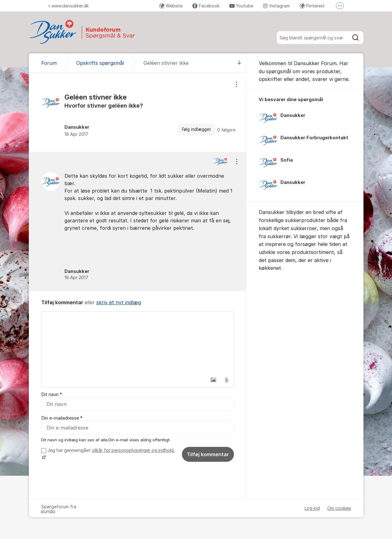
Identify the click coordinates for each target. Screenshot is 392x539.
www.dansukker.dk (68, 6)
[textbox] (138, 343)
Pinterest (312, 6)
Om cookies (339, 508)
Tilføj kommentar (208, 454)
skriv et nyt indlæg (119, 302)
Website (171, 6)
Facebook (206, 6)
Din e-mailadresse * (62, 418)
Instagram (276, 6)
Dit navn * (52, 394)
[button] (214, 380)
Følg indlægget (196, 129)
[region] (138, 113)
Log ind (312, 508)
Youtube (241, 6)
